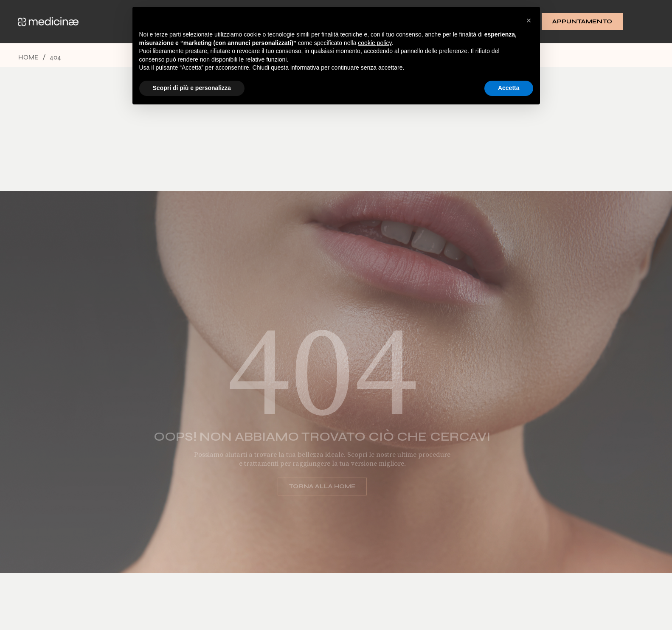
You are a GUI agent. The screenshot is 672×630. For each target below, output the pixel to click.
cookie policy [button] (375, 43)
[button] (529, 20)
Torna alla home (316, 486)
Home (28, 57)
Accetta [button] (509, 88)
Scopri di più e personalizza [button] (192, 88)
